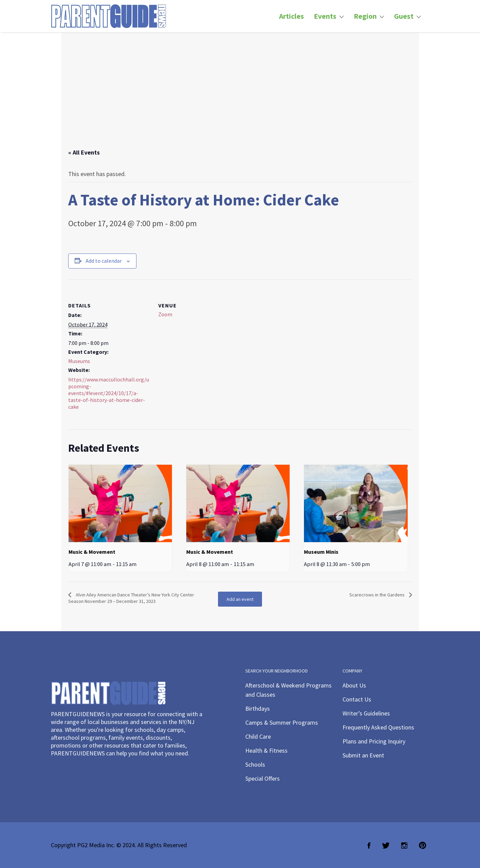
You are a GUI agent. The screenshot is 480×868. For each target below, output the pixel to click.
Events (325, 16)
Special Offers (263, 778)
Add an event (240, 599)
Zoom (165, 314)
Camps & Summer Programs (282, 722)
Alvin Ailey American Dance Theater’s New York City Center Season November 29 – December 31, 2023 (131, 598)
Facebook (369, 845)
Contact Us (357, 699)
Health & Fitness (266, 750)
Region (365, 16)
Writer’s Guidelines (366, 713)
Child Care (258, 736)
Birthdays (258, 708)
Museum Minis (321, 552)
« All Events (84, 152)
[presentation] (120, 504)
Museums (79, 361)
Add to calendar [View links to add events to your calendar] (104, 261)
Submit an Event (363, 755)
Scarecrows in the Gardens (377, 595)
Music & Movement (92, 552)
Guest (404, 16)
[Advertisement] (240, 97)
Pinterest (423, 845)
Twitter (386, 845)
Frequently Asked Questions (378, 727)
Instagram (404, 845)
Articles (292, 16)
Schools (255, 764)
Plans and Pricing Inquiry (374, 741)
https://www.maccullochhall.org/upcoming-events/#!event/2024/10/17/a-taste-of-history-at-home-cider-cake (109, 393)
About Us (354, 685)
